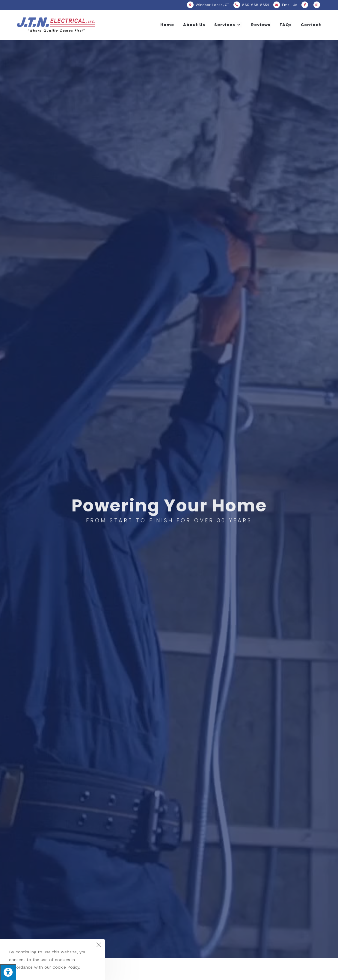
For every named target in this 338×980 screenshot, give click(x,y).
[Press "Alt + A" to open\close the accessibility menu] (8, 972)
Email (290, 5)
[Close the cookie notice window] (99, 946)
